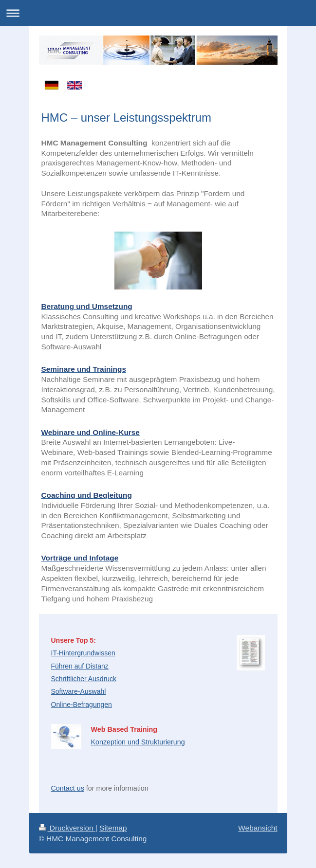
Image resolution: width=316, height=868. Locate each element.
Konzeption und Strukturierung (138, 742)
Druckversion (67, 828)
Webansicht (258, 828)
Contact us (68, 788)
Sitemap (113, 828)
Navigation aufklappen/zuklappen (158, 13)
